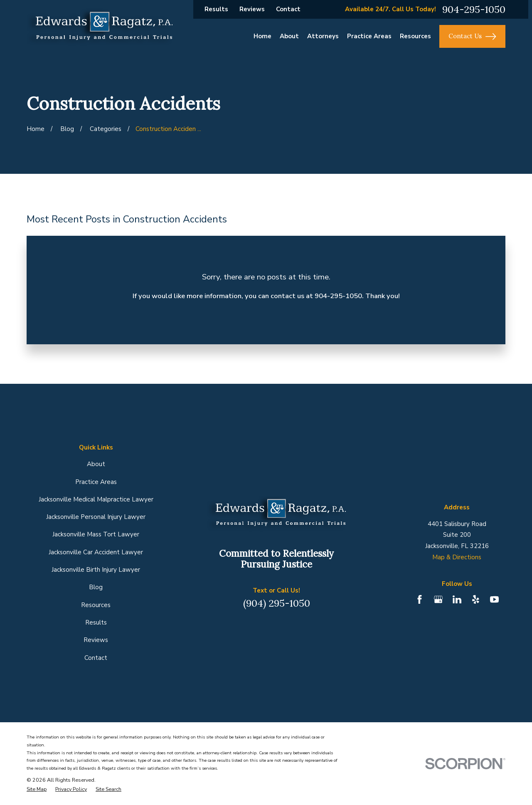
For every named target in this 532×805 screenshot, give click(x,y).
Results (216, 9)
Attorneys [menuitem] (323, 36)
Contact (288, 9)
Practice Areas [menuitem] (369, 36)
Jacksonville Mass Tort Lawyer (96, 534)
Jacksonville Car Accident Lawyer (96, 552)
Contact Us (472, 37)
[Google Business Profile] (438, 599)
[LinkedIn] (457, 599)
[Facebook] (420, 599)
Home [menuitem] (262, 36)
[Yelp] (476, 599)
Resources (96, 605)
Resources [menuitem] (415, 36)
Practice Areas (96, 482)
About (96, 464)
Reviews (252, 9)
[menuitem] (37, 789)
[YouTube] (494, 599)
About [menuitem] (289, 36)
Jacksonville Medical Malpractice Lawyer (96, 499)
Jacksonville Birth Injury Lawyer (96, 570)
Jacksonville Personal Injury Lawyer (96, 517)
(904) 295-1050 (277, 603)
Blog (96, 587)
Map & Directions (457, 557)
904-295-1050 (474, 9)
